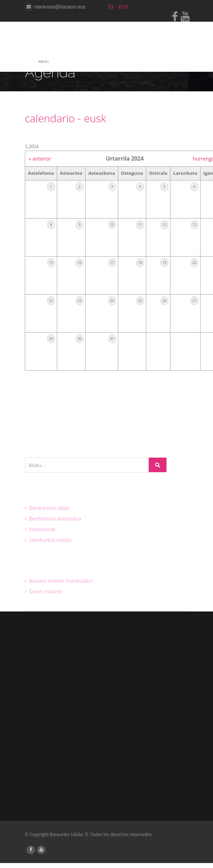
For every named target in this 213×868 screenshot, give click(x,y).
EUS (124, 7)
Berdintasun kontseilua (53, 519)
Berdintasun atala (47, 508)
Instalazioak (40, 529)
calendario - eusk (65, 118)
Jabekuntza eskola (48, 540)
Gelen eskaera (43, 592)
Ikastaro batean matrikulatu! (59, 581)
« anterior (40, 159)
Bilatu (158, 465)
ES (112, 7)
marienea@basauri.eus (55, 7)
